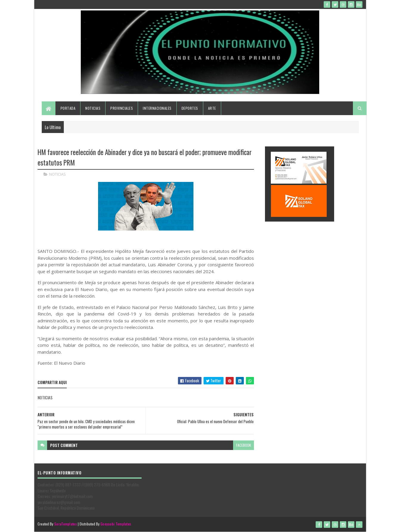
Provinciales (122, 108)
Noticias (93, 108)
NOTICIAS (58, 174)
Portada (68, 108)
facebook (244, 445)
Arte (212, 108)
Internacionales (157, 108)
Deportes (190, 108)
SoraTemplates (66, 524)
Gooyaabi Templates (116, 524)
